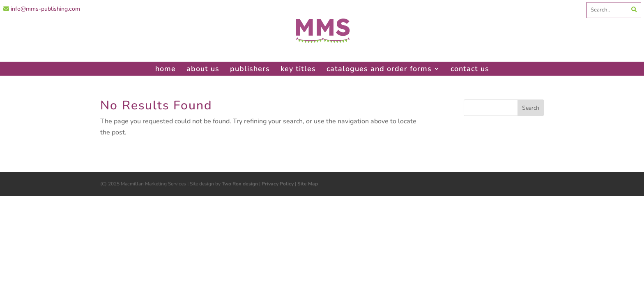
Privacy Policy (278, 184)
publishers (250, 69)
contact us (470, 69)
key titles (298, 69)
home (166, 69)
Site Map (308, 184)
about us (203, 69)
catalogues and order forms (379, 69)
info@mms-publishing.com (42, 9)
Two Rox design (240, 184)
